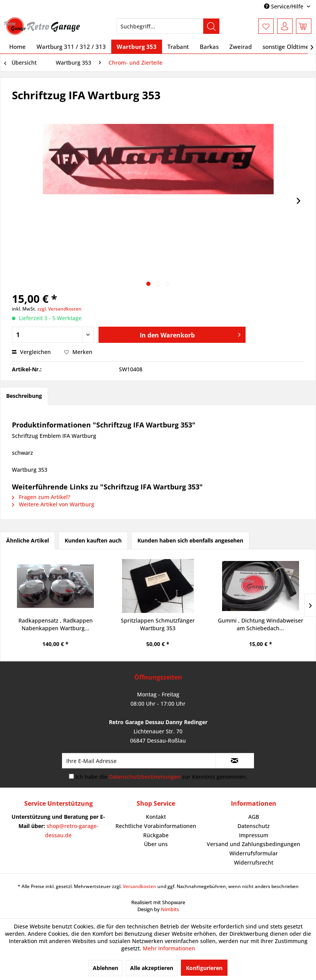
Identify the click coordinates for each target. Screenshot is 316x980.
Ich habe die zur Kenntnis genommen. (161, 777)
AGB (254, 817)
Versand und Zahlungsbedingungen (253, 844)
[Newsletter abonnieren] (235, 761)
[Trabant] (178, 47)
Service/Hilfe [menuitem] (284, 6)
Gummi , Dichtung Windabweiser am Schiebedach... (261, 624)
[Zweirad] (241, 47)
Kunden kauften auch (93, 540)
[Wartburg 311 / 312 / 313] (71, 47)
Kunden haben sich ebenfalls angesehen (190, 540)
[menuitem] (168, 26)
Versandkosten (140, 886)
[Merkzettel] (266, 26)
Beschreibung (24, 396)
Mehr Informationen (169, 948)
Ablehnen (105, 968)
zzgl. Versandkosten (59, 309)
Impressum (254, 835)
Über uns (156, 844)
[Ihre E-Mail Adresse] (139, 761)
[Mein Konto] (285, 26)
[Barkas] (209, 47)
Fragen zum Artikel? (41, 497)
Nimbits (170, 909)
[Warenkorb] (304, 26)
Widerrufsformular (254, 853)
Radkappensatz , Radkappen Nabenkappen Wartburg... (56, 624)
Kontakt (156, 817)
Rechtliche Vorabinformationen (156, 826)
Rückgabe (156, 835)
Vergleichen (31, 352)
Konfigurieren (204, 968)
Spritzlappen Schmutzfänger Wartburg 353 (158, 624)
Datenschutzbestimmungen (145, 777)
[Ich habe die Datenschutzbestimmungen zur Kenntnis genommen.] (71, 776)
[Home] (18, 47)
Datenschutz (254, 826)
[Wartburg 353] (137, 47)
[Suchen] (211, 26)
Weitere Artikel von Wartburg (53, 504)
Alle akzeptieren (152, 968)
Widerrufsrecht (254, 862)
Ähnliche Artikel (28, 540)
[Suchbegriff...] (168, 26)
